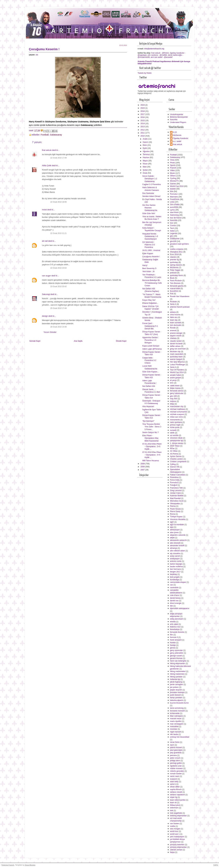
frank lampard (176, 640)
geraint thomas (176, 658)
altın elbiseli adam (178, 551)
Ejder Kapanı (148, 254)
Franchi (173, 168)
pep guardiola (176, 753)
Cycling (173, 178)
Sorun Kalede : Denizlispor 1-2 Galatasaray (150, 179)
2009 (143, 464)
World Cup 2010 (177, 186)
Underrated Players (178, 122)
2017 (143, 114)
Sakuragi (46, 294)
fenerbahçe (175, 629)
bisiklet (173, 189)
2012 (143, 130)
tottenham (174, 808)
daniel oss (174, 601)
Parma (173, 506)
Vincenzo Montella (178, 519)
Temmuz (147, 154)
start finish (174, 212)
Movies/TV (174, 181)
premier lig (174, 260)
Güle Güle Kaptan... (151, 372)
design (45, 316)
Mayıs (146, 161)
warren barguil (176, 359)
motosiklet (174, 726)
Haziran (146, 157)
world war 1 (175, 834)
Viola (172, 160)
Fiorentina (174, 477)
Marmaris (174, 197)
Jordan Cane (175, 493)
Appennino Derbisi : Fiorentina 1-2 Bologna (150, 340)
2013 (143, 127)
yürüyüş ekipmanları (178, 847)
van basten (175, 824)
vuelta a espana (177, 249)
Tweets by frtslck (145, 73)
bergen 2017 (175, 572)
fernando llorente (177, 632)
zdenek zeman (176, 850)
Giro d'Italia (175, 205)
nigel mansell (176, 732)
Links (172, 202)
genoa (173, 648)
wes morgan (175, 829)
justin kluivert (175, 695)
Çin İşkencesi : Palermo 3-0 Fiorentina (149, 245)
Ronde (173, 328)
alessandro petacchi (178, 540)
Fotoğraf (174, 485)
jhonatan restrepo (177, 692)
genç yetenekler (177, 653)
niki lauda (174, 734)
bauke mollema (176, 567)
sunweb (173, 430)
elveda (173, 622)
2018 (143, 111)
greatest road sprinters (179, 244)
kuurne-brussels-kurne (179, 703)
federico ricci (175, 627)
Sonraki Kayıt (35, 341)
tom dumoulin (176, 325)
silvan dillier (175, 787)
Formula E (174, 483)
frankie (173, 643)
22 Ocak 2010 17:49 (58, 158)
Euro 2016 (174, 254)
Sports (173, 165)
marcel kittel (175, 289)
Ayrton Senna (176, 456)
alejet (172, 538)
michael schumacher (179, 412)
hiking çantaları (176, 677)
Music (172, 173)
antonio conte (176, 561)
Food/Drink (175, 199)
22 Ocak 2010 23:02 (58, 268)
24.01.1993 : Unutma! (151, 250)
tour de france (176, 218)
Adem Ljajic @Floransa (152, 349)
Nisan (145, 164)
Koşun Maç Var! (149, 300)
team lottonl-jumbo (178, 800)
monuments (175, 420)
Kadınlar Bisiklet (177, 496)
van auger (46, 276)
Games (173, 184)
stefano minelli (176, 792)
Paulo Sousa (175, 509)
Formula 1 (174, 194)
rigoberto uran (176, 766)
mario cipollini (176, 721)
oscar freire (175, 742)
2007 (143, 470)
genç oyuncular (176, 650)
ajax (172, 527)
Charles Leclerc (177, 459)
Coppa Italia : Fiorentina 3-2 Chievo (149, 360)
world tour (174, 831)
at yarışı (173, 380)
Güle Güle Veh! (149, 213)
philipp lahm (175, 761)
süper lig (174, 797)
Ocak (145, 173)
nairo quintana (176, 422)
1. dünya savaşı (177, 443)
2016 (143, 117)
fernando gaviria (177, 286)
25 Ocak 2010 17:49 (58, 308)
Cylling (173, 464)
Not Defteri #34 (149, 386)
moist (44, 210)
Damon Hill (175, 467)
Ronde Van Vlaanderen (180, 296)
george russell (176, 656)
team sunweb (176, 323)
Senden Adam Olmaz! (151, 196)
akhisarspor (175, 530)
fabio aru (174, 317)
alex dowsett (175, 543)
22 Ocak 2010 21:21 (58, 233)
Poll (172, 294)
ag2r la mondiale (177, 525)
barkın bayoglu (176, 564)
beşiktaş (173, 574)
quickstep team (176, 357)
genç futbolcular (177, 393)
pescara (173, 755)
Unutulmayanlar (177, 114)
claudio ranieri (176, 341)
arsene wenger (176, 333)
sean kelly (174, 782)
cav (171, 585)
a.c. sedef (177, 141)
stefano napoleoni (177, 795)
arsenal (173, 331)
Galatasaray (56, 135)
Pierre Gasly (175, 511)
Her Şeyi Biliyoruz (177, 362)
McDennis (177, 135)
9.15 (175, 132)
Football (45, 135)
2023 (143, 108)
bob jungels (175, 577)
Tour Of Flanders (177, 370)
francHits (174, 120)
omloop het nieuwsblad (180, 737)
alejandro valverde (178, 535)
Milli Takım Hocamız (151, 461)
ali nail (45, 241)
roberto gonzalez (177, 771)
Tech (172, 228)
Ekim (145, 145)
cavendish (174, 588)
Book (172, 278)
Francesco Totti (176, 488)
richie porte (175, 427)
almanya (174, 548)
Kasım (146, 142)
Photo (172, 163)
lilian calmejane (176, 716)
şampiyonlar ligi (176, 441)
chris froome (175, 315)
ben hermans (176, 569)
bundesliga (175, 580)
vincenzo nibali (176, 438)
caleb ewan (175, 386)
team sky (174, 320)
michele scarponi (177, 414)
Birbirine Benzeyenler (179, 117)
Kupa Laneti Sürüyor (151, 346)
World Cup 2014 (177, 372)
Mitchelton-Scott (177, 501)
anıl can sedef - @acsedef (162, 57)
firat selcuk (47, 150)
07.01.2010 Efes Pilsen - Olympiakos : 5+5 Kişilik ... (152, 446)
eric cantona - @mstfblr (157, 55)
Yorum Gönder (50, 332)
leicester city (175, 352)
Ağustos (146, 151)
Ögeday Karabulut (181, 138)
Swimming (174, 215)
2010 (143, 136)
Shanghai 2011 (176, 252)
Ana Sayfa (78, 341)
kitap (172, 404)
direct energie (176, 603)
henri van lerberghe (178, 661)
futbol (172, 231)
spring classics (176, 265)
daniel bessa (175, 598)
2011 (143, 133)
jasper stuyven (176, 690)
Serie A (173, 304)
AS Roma (174, 454)
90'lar (172, 448)
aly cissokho (175, 553)
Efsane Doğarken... (150, 303)
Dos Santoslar (148, 193)
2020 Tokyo (175, 446)
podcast (173, 273)
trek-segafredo (176, 813)
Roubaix (173, 302)
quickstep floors (177, 275)
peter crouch (175, 758)
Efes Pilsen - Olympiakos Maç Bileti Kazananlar (150, 438)
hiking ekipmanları (178, 663)
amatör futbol (176, 375)
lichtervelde (175, 713)
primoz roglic (175, 425)
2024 (143, 105)
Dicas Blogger (30, 865)
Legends (174, 233)
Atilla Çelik (47, 165)
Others (173, 176)
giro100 (173, 241)
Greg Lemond (176, 490)
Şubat (146, 170)
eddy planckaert (177, 619)
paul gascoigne (176, 750)
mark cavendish (177, 354)
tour (172, 223)
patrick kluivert (176, 747)
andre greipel (176, 378)
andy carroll (175, 556)
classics (173, 257)
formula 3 (174, 637)
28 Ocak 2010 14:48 (58, 327)
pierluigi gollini (176, 763)
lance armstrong (177, 708)
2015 (143, 121)
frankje (173, 645)
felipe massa (175, 388)
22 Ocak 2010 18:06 (58, 202)
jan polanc (174, 687)
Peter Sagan (175, 270)
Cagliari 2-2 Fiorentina (152, 184)
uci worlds (174, 435)
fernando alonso (177, 391)
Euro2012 (174, 291)
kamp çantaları (176, 698)
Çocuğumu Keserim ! (151, 257)
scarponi (174, 779)
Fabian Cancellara (178, 475)
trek (172, 810)
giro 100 (173, 396)
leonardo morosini (177, 711)
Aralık (145, 139)
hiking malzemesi (177, 674)
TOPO (216, 865)
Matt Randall (175, 498)
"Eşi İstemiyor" (148, 421)
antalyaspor (175, 559)
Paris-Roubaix (176, 281)
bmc (172, 383)
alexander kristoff (177, 546)
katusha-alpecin (177, 700)
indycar (173, 401)
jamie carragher (177, 684)
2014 (143, 124)
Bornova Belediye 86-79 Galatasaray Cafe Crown (152, 283)
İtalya (172, 852)
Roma (173, 514)
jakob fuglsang (176, 682)
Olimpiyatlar (175, 504)
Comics (173, 226)
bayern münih (176, 336)
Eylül (145, 148)
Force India (175, 480)
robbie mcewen (176, 768)
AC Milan (174, 451)
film (171, 635)
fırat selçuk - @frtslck (160, 53)
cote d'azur (175, 595)
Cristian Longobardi (178, 462)
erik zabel (174, 624)
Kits (172, 191)
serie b (173, 784)
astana (173, 312)
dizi (171, 606)
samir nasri (175, 776)
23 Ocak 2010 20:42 (58, 287)
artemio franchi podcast (180, 307)
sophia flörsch (176, 789)
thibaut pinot (175, 805)
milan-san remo (176, 417)
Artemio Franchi (8, 865)
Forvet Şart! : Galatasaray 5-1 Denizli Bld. (150, 326)
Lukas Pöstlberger (178, 365)
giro (172, 236)
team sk (173, 803)
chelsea (173, 338)
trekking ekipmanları (178, 816)
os (37, 55)
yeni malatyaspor (177, 837)
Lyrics (172, 210)
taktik (172, 433)
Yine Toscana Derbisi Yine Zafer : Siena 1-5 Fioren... (152, 427)
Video (172, 170)
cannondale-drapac (178, 582)
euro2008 (174, 207)
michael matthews (178, 409)
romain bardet (176, 774)
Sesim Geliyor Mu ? (150, 432)
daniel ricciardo (176, 344)
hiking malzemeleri (178, 671)
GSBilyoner (175, 239)
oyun (172, 745)
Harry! (145, 265)
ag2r (172, 522)
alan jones (174, 532)
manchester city (177, 406)
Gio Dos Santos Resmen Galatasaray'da (150, 208)
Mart (145, 167)
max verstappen (177, 724)
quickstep (174, 262)
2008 (143, 467)
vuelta (173, 826)
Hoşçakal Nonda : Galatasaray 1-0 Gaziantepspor (150, 236)
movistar (174, 729)
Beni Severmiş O (149, 268)
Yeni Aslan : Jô (148, 271)
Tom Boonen (175, 283)
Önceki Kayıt (121, 341)
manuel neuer (176, 719)
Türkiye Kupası (176, 517)
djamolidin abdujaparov (180, 608)
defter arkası (175, 346)
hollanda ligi (175, 679)
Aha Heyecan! (148, 406)
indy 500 (174, 399)
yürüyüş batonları (177, 845)
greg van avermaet (178, 349)
